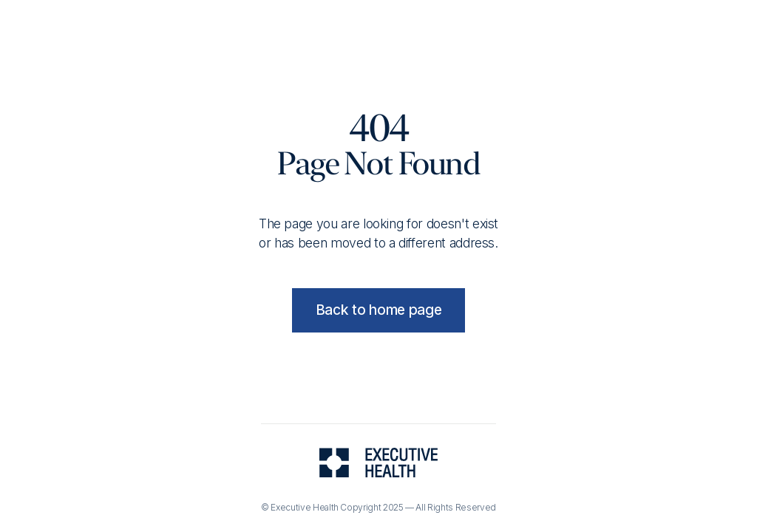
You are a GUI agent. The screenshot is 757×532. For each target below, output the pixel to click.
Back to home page (379, 310)
